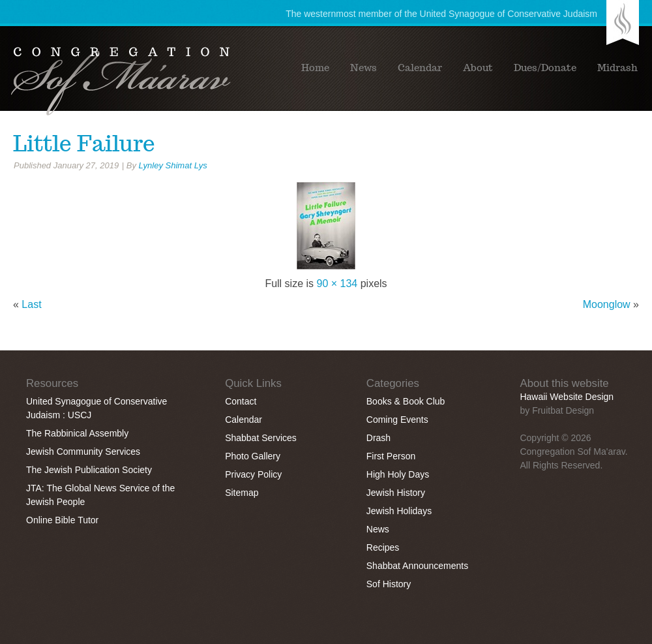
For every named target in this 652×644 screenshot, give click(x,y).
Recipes (383, 547)
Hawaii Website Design (567, 397)
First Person (391, 456)
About (478, 68)
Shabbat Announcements (417, 566)
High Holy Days (398, 474)
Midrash (617, 68)
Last (31, 304)
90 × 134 (337, 284)
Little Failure (84, 144)
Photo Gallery (253, 456)
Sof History (389, 584)
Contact (241, 401)
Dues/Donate (545, 68)
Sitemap (242, 493)
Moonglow (607, 304)
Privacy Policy (253, 474)
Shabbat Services (261, 438)
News (363, 68)
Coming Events (397, 420)
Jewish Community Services (83, 452)
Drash (378, 438)
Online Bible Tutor (62, 520)
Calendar (420, 68)
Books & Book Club (406, 401)
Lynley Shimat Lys (173, 165)
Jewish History (396, 493)
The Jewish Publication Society (89, 470)
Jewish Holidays (399, 511)
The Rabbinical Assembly (77, 433)
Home (315, 68)
